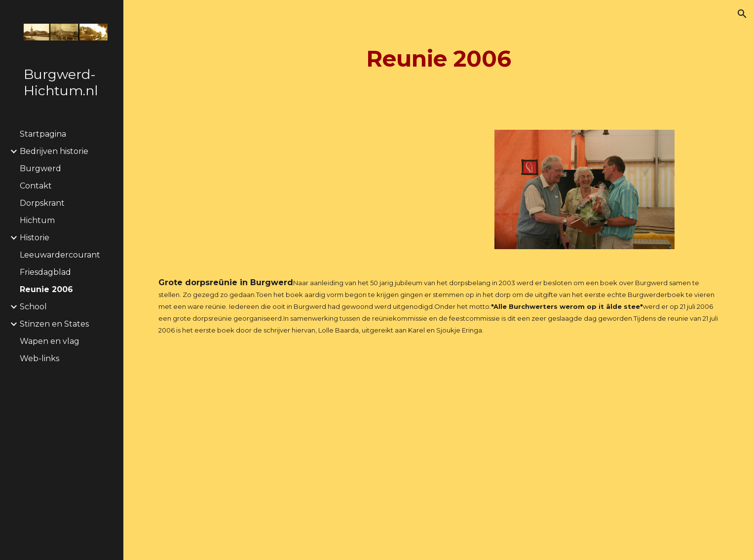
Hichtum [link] (37, 220)
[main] (439, 59)
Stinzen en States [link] (54, 324)
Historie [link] (35, 238)
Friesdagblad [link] (45, 272)
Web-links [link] (39, 358)
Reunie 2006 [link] (46, 289)
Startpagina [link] (43, 134)
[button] (742, 14)
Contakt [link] (36, 186)
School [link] (33, 307)
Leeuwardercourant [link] (60, 255)
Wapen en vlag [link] (50, 341)
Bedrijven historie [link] (54, 151)
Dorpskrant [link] (42, 203)
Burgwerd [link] (40, 168)
